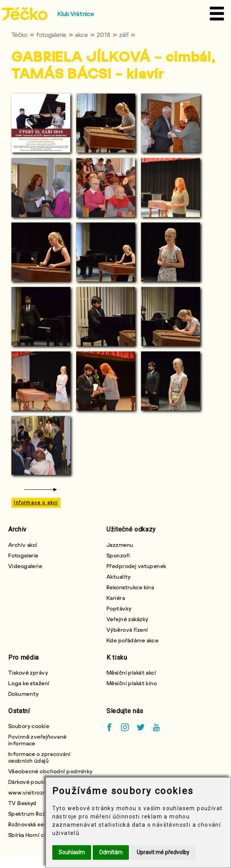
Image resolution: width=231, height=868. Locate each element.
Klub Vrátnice (76, 14)
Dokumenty (24, 694)
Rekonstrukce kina (130, 587)
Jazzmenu (120, 545)
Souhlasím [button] (72, 852)
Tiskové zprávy (28, 672)
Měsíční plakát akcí (131, 672)
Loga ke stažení (29, 683)
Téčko (19, 35)
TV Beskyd (22, 803)
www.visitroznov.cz (34, 792)
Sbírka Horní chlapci (34, 835)
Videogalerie (25, 566)
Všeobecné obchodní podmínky (50, 771)
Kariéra (116, 598)
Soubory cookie (29, 726)
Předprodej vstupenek (137, 566)
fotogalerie (51, 35)
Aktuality (119, 577)
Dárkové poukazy (30, 782)
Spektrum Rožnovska (36, 814)
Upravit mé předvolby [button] (163, 852)
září (124, 35)
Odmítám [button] (111, 852)
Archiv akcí (23, 545)
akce (82, 35)
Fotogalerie (23, 555)
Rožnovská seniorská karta (43, 824)
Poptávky (119, 608)
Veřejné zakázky (127, 619)
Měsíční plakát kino (132, 683)
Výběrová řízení (127, 630)
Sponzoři (118, 555)
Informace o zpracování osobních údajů (39, 757)
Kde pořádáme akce (132, 640)
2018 (104, 35)
